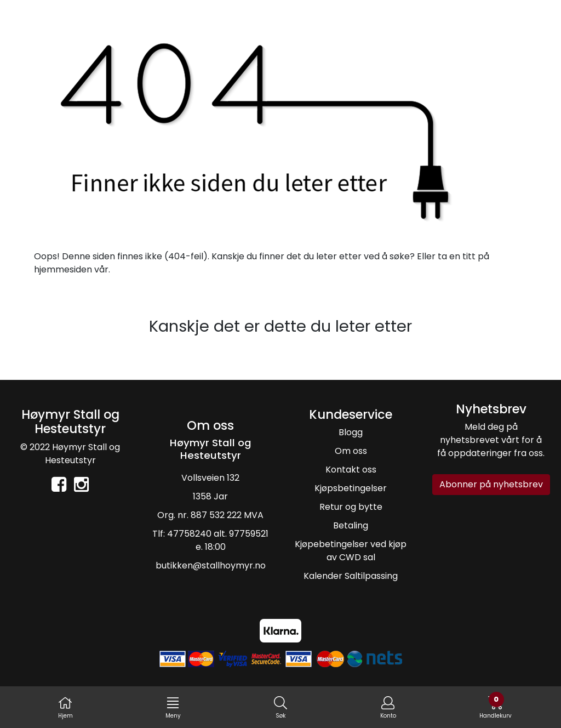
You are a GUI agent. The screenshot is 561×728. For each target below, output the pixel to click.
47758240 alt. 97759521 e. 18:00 (218, 540)
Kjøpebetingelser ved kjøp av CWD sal (351, 551)
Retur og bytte (351, 507)
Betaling (351, 525)
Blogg (351, 432)
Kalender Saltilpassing (351, 576)
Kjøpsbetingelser (351, 488)
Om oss (351, 451)
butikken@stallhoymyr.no (211, 565)
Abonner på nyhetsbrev (491, 484)
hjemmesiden (63, 269)
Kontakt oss (351, 470)
